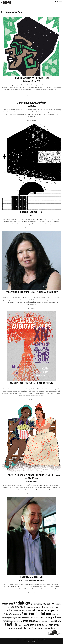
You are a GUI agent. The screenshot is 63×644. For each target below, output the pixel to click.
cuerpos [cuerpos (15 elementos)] (55, 607)
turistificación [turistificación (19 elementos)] (14, 628)
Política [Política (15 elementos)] (19, 621)
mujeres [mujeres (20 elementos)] (6, 621)
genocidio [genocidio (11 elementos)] (11, 618)
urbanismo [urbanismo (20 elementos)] (40, 628)
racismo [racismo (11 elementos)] (45, 621)
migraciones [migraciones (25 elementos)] (54, 617)
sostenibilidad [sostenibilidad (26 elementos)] (35, 625)
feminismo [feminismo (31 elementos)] (29, 614)
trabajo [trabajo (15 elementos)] (46, 625)
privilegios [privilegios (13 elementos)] (39, 621)
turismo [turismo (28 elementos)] (54, 625)
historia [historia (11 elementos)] (27, 618)
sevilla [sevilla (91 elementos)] (11, 624)
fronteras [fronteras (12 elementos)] (5, 618)
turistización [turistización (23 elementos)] (28, 628)
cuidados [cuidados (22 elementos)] (10, 610)
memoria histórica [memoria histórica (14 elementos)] (40, 618)
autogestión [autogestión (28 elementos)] (48, 604)
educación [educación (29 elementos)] (38, 610)
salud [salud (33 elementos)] (58, 621)
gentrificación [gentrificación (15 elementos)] (19, 618)
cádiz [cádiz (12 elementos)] (25, 611)
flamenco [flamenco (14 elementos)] (56, 614)
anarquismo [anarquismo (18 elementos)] (7, 604)
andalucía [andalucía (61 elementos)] (22, 603)
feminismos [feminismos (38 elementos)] (44, 614)
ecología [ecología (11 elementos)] (29, 611)
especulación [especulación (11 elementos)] (18, 614)
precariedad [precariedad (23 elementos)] (29, 621)
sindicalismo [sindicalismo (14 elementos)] (22, 625)
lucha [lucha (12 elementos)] (31, 618)
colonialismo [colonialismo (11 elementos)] (29, 607)
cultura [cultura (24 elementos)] (19, 610)
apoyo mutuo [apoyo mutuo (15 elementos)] (36, 604)
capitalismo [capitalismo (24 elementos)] (18, 607)
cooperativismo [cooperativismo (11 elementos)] (47, 607)
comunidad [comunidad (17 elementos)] (38, 607)
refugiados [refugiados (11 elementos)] (51, 621)
